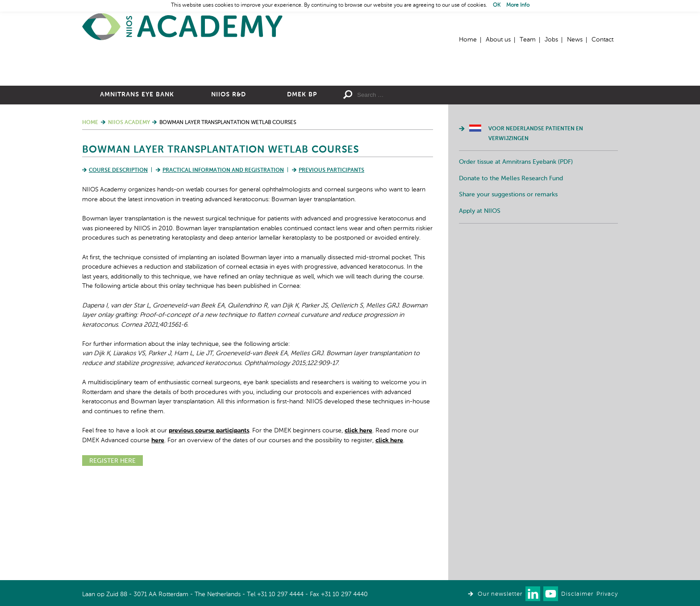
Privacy (607, 594)
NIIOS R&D (229, 192)
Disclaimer (577, 594)
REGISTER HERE (112, 559)
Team (528, 40)
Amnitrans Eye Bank (137, 192)
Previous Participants (331, 268)
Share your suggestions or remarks (508, 292)
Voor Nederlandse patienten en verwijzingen (536, 232)
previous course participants (209, 528)
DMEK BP (302, 192)
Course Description (118, 268)
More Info (518, 5)
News (575, 40)
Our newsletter (500, 594)
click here (358, 528)
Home (183, 27)
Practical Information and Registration (223, 268)
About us (498, 40)
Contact (602, 40)
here (158, 538)
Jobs (551, 40)
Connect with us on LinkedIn (533, 594)
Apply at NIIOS (480, 309)
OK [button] (497, 5)
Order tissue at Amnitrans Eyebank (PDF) (516, 260)
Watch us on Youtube (551, 594)
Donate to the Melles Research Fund (511, 276)
